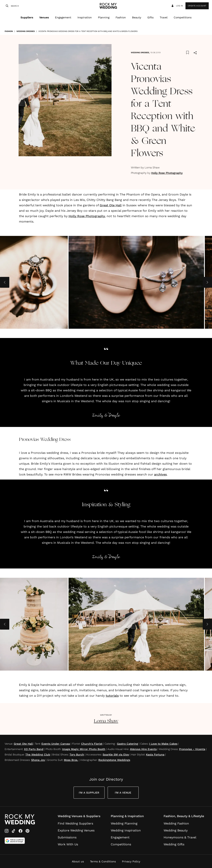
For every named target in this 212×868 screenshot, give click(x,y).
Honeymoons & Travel (180, 837)
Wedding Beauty (176, 830)
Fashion (121, 17)
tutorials (112, 696)
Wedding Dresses (24, 31)
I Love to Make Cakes (163, 744)
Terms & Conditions (103, 861)
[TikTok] (14, 831)
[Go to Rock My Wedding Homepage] (20, 819)
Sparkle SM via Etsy (116, 754)
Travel (164, 17)
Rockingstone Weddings (114, 760)
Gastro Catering (127, 744)
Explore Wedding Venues (76, 830)
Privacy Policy (131, 861)
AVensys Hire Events (143, 749)
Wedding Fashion (176, 823)
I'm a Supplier (89, 793)
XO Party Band (34, 749)
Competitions (183, 17)
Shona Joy (38, 760)
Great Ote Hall (111, 205)
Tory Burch (77, 754)
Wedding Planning (124, 823)
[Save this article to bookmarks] (188, 53)
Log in (177, 6)
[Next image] (207, 282)
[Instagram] (7, 831)
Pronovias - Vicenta (192, 749)
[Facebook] (21, 831)
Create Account (197, 6)
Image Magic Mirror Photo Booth (84, 749)
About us (78, 861)
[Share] (195, 53)
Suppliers (27, 17)
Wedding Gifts (174, 844)
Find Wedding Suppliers (75, 823)
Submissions (67, 837)
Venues (44, 17)
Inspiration (85, 17)
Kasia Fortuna (155, 754)
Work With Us (68, 844)
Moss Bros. (71, 760)
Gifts (150, 17)
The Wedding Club (38, 754)
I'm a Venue (123, 793)
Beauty (137, 17)
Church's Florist (92, 744)
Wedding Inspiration (126, 830)
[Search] (7, 6)
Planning (104, 17)
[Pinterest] (27, 831)
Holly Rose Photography (167, 173)
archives (160, 474)
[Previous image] (5, 282)
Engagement (63, 17)
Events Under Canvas (56, 744)
